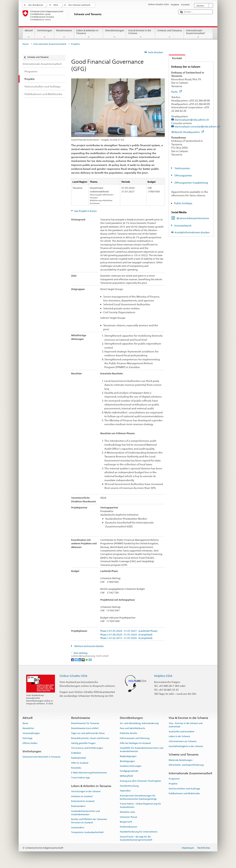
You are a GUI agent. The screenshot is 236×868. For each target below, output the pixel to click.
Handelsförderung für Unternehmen (139, 832)
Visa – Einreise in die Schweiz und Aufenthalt (186, 725)
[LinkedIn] (80, 659)
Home (26, 44)
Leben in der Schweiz (179, 736)
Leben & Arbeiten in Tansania (89, 34)
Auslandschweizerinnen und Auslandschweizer (85, 813)
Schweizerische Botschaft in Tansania (41, 757)
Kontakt (175, 58)
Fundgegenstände (129, 771)
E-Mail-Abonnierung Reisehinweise (89, 773)
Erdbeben (76, 753)
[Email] (90, 659)
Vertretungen (45, 34)
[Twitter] (76, 659)
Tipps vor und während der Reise (88, 733)
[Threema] (83, 659)
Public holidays (183, 203)
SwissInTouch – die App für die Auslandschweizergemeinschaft (136, 838)
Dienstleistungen (115, 34)
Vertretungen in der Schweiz (86, 791)
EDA (56, 5)
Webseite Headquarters (188, 132)
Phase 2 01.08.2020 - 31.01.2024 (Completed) (126, 635)
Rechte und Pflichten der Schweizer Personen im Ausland (89, 821)
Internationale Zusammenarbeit (198, 34)
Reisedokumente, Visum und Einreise (90, 738)
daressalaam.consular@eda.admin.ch (197, 126)
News (25, 723)
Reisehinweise (64, 34)
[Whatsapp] (87, 659)
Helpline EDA (163, 676)
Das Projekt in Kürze (85, 211)
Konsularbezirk (183, 226)
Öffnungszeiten (183, 176)
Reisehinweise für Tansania (85, 723)
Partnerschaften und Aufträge (184, 788)
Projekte (173, 784)
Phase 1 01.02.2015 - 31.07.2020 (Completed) (126, 638)
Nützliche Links (127, 812)
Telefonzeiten (182, 168)
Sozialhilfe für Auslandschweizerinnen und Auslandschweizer (142, 750)
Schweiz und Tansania (170, 34)
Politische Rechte (129, 733)
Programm (174, 779)
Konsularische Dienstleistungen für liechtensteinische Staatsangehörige (138, 797)
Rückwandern (78, 806)
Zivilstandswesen (129, 827)
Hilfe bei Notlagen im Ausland (135, 743)
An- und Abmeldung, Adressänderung (139, 723)
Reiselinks (76, 768)
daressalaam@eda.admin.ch (192, 120)
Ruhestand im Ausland (83, 801)
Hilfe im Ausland (80, 763)
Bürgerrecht (126, 822)
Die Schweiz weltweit (79, 5)
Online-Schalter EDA (73, 676)
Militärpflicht (126, 776)
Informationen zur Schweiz (183, 741)
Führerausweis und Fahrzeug (135, 738)
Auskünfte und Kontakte (182, 731)
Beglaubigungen (128, 756)
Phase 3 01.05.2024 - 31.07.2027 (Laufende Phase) (129, 631)
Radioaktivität (79, 758)
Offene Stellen (30, 743)
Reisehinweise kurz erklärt (85, 728)
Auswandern (78, 827)
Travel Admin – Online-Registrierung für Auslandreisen (140, 805)
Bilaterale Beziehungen (181, 760)
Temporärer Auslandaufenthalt (87, 832)
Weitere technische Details (89, 646)
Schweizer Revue (129, 817)
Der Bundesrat (36, 5)
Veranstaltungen (31, 733)
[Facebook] (73, 659)
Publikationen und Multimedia (184, 793)
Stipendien (125, 791)
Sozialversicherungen (131, 766)
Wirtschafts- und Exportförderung (186, 765)
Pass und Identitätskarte (132, 728)
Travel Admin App (80, 778)
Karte (177, 92)
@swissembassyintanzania (193, 218)
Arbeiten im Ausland (82, 796)
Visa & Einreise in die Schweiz (141, 34)
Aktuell (29, 34)
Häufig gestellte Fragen (83, 743)
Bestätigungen (127, 761)
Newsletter (28, 728)
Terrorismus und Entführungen (87, 748)
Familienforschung (129, 786)
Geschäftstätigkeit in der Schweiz (186, 746)
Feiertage (27, 738)
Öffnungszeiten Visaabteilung (191, 183)
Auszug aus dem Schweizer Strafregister (141, 781)
